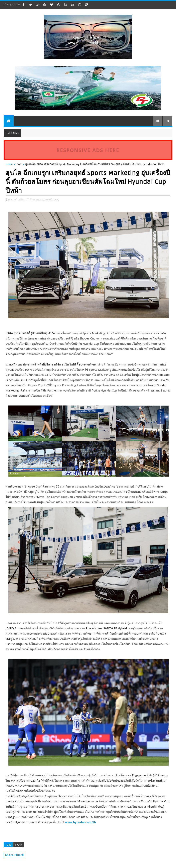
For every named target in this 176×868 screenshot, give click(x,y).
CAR (19, 164)
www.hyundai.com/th (80, 822)
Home (9, 164)
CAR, (56, 199)
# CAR (19, 845)
